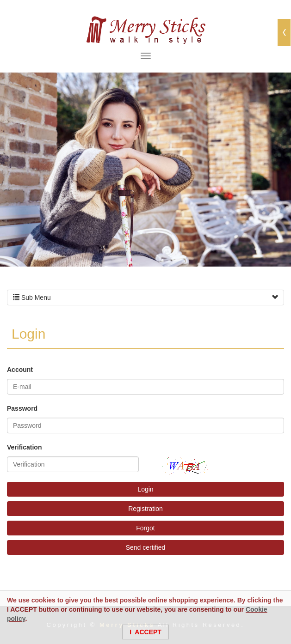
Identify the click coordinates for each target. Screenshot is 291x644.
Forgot (145, 528)
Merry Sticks (146, 30)
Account (20, 370)
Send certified (146, 547)
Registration (145, 509)
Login (145, 489)
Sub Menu (145, 298)
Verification (24, 447)
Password (22, 408)
